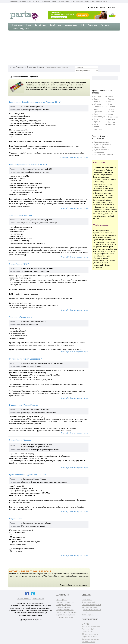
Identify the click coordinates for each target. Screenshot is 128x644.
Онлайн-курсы (56, 25)
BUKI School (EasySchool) (91, 626)
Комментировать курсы (79, 158)
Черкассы (112, 119)
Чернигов (111, 122)
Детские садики (88, 632)
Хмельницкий (113, 117)
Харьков (111, 112)
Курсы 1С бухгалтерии (103, 145)
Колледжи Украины (64, 605)
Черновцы (112, 124)
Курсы (29, 25)
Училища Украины (63, 607)
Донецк (97, 102)
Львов (97, 127)
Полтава (111, 99)
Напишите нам (99, 242)
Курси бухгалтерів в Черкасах (30, 620)
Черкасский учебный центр (21, 215)
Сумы (110, 104)
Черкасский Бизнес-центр (21, 317)
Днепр (97, 99)
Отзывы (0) (65, 352)
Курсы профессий (88, 602)
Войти (112, 7)
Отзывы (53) (64, 158)
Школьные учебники (89, 607)
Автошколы (105, 25)
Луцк (96, 124)
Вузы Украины (17, 25)
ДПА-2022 (85, 624)
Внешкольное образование (67, 612)
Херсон (110, 114)
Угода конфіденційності (36, 603)
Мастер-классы (71, 25)
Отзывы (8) (65, 257)
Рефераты (86, 612)
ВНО (82, 25)
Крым (96, 119)
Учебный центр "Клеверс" (20, 440)
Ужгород (111, 109)
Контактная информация (91, 639)
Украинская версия (24, 599)
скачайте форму (99, 249)
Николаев (98, 129)
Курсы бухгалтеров (101, 142)
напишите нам (109, 209)
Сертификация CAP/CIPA (103, 155)
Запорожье (98, 107)
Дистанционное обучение (91, 610)
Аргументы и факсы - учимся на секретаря (30, 571)
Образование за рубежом (91, 605)
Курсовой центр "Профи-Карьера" (24, 405)
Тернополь (112, 107)
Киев (96, 114)
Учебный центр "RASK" (19, 264)
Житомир (98, 104)
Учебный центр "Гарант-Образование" (26, 359)
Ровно (110, 102)
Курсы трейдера (100, 147)
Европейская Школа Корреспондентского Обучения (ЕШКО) (35, 102)
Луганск (97, 122)
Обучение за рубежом (20, 29)
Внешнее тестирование (65, 602)
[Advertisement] (64, 48)
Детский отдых (41, 25)
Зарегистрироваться (96, 7)
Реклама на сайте (88, 642)
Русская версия (38, 599)
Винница (97, 97)
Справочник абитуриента (66, 615)
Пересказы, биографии (65, 610)
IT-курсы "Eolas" (16, 519)
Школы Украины (88, 615)
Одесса (110, 97)
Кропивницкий (100, 117)
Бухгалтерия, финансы (35, 67)
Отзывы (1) (65, 433)
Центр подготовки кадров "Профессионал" (28, 475)
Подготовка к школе (89, 637)
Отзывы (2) (65, 208)
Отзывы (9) (65, 310)
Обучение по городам (90, 634)
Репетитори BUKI (88, 629)
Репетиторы (92, 25)
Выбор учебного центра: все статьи (73, 585)
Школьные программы (65, 617)
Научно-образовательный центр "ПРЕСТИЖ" (28, 165)
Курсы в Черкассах (17, 67)
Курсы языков (87, 600)
